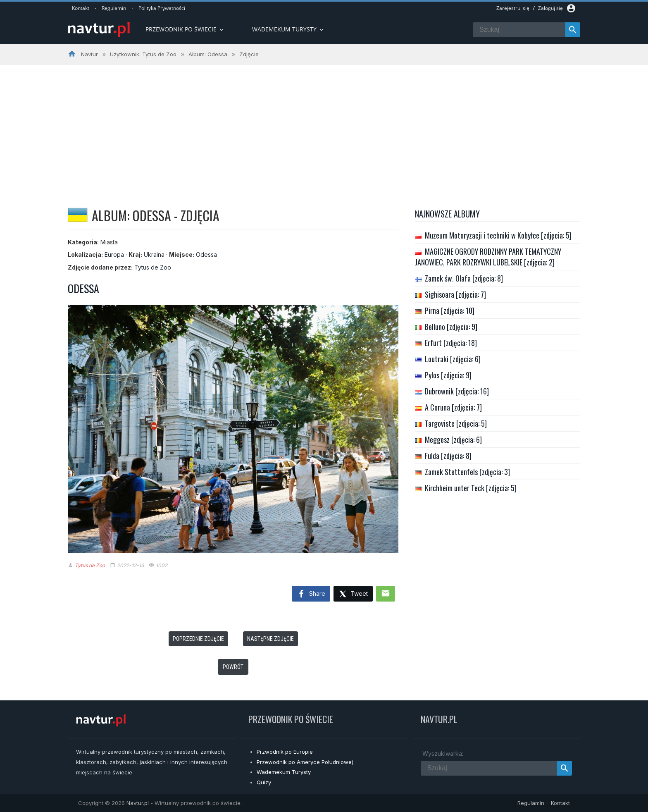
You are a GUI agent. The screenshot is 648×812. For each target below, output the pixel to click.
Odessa (206, 254)
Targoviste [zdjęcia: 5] (456, 423)
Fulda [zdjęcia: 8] (448, 456)
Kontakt (81, 8)
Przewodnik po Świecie (185, 29)
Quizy (264, 782)
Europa (114, 254)
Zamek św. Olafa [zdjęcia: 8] (464, 278)
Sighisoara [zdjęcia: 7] (455, 294)
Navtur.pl (138, 803)
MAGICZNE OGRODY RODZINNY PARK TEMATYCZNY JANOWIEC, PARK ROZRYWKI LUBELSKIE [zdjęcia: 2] (488, 257)
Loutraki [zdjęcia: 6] (453, 359)
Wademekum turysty (288, 29)
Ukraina (154, 254)
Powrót (233, 667)
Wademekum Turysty (284, 772)
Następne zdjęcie (270, 639)
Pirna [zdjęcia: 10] (450, 310)
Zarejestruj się (513, 8)
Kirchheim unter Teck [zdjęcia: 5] (471, 488)
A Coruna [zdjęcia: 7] (453, 407)
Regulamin (114, 8)
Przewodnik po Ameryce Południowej (305, 762)
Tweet (353, 594)
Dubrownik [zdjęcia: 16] (457, 391)
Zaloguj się (550, 8)
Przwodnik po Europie (285, 752)
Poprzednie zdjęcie (198, 639)
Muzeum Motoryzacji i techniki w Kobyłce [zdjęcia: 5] (498, 235)
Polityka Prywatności (162, 8)
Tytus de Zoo (153, 267)
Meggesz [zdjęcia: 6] (453, 439)
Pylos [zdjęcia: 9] (448, 375)
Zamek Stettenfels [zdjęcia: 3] (467, 472)
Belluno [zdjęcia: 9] (451, 327)
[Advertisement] (324, 127)
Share (311, 594)
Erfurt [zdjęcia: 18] (451, 343)
